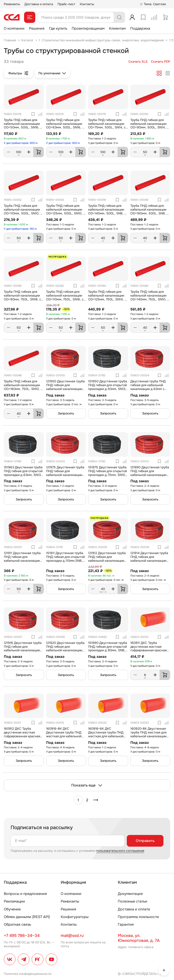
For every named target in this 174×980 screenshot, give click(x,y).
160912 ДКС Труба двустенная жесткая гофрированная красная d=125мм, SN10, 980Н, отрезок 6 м (22, 736)
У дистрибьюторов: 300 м (63, 143)
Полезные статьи (133, 901)
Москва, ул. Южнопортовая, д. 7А (139, 938)
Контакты (87, 4)
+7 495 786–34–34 (22, 936)
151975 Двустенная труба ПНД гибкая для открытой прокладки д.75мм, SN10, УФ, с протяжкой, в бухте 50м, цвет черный (107, 475)
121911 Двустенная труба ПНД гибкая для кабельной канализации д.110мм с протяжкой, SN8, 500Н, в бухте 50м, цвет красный (23, 562)
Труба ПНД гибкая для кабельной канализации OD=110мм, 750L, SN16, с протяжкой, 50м (65, 297)
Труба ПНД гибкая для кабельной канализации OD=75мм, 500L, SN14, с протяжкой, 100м (107, 126)
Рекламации (14, 901)
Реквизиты (12, 4)
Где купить (58, 28)
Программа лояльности (138, 917)
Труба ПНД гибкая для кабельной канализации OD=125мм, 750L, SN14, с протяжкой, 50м (107, 297)
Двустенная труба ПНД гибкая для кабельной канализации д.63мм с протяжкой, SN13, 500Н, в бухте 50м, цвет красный (150, 389)
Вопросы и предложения (25, 894)
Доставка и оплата (39, 4)
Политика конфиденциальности (28, 974)
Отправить (145, 841)
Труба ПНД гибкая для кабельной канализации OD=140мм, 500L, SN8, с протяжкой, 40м (107, 211)
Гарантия (126, 924)
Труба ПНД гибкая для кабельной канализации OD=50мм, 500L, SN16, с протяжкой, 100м (23, 126)
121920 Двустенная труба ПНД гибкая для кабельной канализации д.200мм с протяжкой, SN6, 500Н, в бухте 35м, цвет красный (65, 652)
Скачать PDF (161, 62)
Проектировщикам (88, 28)
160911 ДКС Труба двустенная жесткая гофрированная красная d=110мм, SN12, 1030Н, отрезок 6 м (148, 650)
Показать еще (87, 785)
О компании (14, 28)
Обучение (12, 909)
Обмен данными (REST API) (27, 917)
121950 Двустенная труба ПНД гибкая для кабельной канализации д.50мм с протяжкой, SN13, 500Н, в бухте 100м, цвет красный (66, 391)
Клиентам (117, 28)
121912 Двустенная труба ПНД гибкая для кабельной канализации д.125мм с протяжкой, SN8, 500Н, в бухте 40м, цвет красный (107, 562)
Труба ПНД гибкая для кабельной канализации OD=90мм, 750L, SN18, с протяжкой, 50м (22, 297)
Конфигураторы (75, 917)
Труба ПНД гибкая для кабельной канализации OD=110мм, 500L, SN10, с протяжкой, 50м (23, 211)
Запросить (66, 413)
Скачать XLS (138, 62)
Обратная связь (17, 924)
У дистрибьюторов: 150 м (20, 229)
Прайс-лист (66, 4)
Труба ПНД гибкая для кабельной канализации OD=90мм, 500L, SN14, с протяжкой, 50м (149, 126)
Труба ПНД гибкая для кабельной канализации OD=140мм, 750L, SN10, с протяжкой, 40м (150, 297)
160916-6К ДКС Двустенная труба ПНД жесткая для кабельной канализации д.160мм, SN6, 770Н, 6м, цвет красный (106, 738)
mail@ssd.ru (72, 936)
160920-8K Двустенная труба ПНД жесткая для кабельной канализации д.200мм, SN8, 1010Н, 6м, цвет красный (150, 736)
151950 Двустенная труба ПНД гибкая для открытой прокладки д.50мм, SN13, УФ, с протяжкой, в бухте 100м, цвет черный (108, 389)
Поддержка (140, 28)
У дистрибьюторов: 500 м (21, 143)
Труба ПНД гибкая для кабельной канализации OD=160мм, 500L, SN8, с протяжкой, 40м (149, 211)
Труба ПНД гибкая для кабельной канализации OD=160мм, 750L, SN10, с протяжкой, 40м (23, 387)
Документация (130, 894)
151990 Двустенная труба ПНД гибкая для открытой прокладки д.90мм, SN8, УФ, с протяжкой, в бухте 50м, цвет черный (108, 650)
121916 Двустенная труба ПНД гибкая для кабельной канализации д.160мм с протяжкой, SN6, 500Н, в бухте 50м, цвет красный (23, 652)
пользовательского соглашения (120, 851)
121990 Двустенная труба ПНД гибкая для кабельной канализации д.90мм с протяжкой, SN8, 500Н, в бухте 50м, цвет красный (150, 477)
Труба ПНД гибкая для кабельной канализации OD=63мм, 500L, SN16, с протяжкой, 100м (65, 126)
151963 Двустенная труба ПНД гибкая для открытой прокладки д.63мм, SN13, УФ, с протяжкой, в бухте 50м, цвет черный (23, 475)
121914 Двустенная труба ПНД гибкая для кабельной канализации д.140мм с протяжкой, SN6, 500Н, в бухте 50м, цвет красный (149, 562)
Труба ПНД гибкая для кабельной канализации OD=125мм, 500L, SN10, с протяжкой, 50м (66, 211)
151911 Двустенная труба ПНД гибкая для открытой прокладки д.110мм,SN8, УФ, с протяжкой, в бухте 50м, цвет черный (65, 560)
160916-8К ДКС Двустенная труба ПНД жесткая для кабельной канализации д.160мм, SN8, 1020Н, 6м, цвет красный (64, 738)
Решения (37, 28)
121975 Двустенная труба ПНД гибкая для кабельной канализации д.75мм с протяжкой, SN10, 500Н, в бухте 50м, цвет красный (66, 477)
